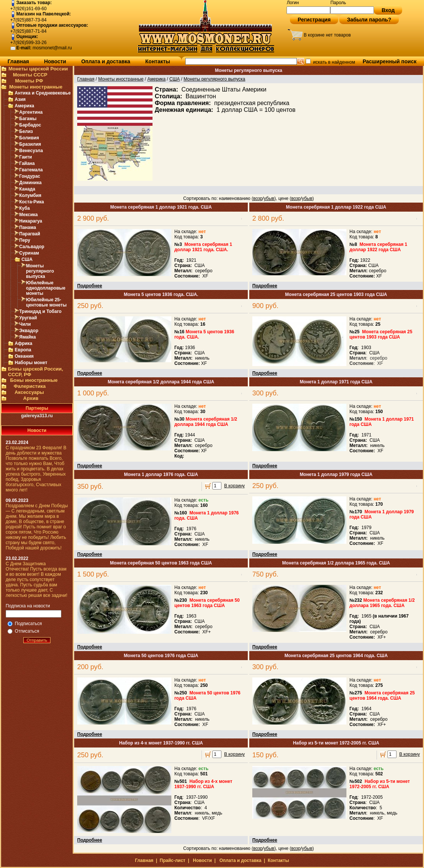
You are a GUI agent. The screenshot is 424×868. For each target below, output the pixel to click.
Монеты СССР (30, 75)
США (27, 259)
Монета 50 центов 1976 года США (161, 656)
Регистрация (314, 20)
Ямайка (27, 337)
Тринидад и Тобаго (40, 311)
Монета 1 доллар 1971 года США (336, 382)
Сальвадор (32, 247)
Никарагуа (31, 221)
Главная (18, 61)
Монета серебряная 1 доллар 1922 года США (336, 207)
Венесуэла (31, 151)
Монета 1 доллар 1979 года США (336, 474)
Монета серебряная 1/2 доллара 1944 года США (161, 382)
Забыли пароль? (369, 20)
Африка (24, 343)
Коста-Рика (32, 202)
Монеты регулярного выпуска (40, 271)
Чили (25, 324)
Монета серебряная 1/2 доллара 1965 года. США (336, 563)
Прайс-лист (172, 860)
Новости (55, 61)
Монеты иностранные (36, 87)
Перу (25, 240)
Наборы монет (31, 363)
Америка (24, 106)
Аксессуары (29, 392)
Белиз (26, 131)
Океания (24, 356)
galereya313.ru (37, 416)
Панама (28, 227)
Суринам (29, 253)
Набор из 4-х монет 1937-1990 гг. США (161, 743)
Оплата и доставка (106, 61)
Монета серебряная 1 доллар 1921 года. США (161, 207)
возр (258, 198)
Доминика (30, 183)
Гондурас (30, 176)
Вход (388, 10)
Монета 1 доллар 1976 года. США (161, 474)
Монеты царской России (38, 69)
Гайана (27, 163)
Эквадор (29, 331)
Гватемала (31, 170)
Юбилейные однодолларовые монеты (46, 288)
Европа (23, 350)
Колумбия (30, 195)
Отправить (37, 640)
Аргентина (31, 112)
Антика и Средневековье (43, 93)
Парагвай (30, 234)
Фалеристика (30, 386)
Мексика (28, 215)
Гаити (26, 157)
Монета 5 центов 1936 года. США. (161, 294)
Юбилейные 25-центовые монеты (46, 302)
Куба (24, 208)
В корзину (234, 486)
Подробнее (90, 286)
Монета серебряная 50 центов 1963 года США (161, 563)
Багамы (28, 119)
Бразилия (30, 144)
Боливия (29, 138)
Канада (27, 189)
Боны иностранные (34, 380)
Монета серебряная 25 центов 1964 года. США (336, 656)
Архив (31, 398)
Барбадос (30, 125)
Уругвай (28, 318)
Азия (20, 99)
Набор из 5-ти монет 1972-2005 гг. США (336, 743)
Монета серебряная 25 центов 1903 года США (336, 294)
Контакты (158, 61)
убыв (269, 198)
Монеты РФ (29, 81)
